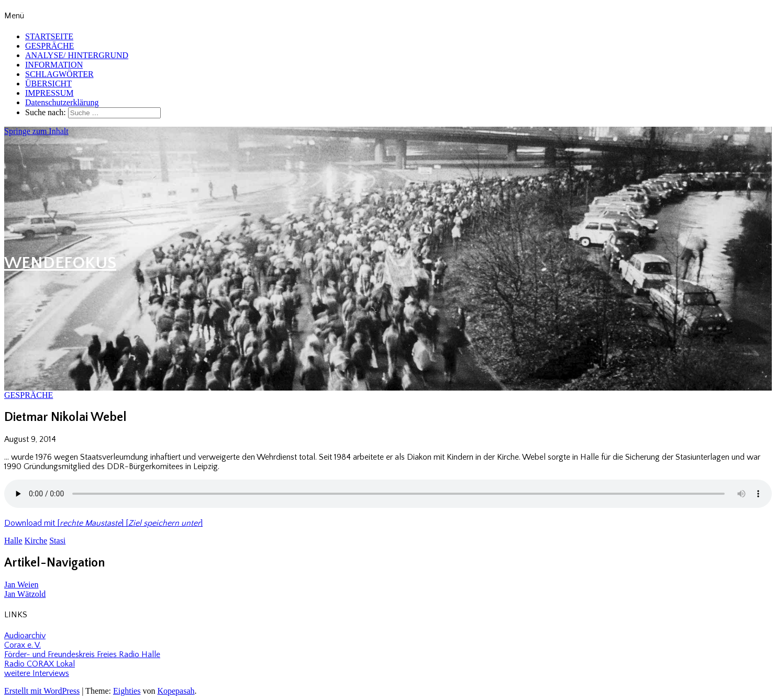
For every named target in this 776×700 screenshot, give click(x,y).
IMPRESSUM (49, 93)
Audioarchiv (25, 636)
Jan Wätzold (25, 594)
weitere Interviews (37, 673)
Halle (13, 541)
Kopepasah (176, 691)
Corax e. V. (23, 645)
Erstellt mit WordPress (42, 691)
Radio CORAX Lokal (40, 664)
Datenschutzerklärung (62, 102)
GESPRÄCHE (49, 46)
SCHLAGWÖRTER (59, 74)
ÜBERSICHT (48, 84)
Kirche (36, 541)
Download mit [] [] (103, 523)
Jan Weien (21, 585)
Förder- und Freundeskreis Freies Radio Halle (82, 654)
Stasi (57, 541)
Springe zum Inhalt (36, 131)
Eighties (127, 691)
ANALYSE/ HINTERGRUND (77, 55)
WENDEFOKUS (60, 263)
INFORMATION (54, 65)
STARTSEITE (49, 36)
